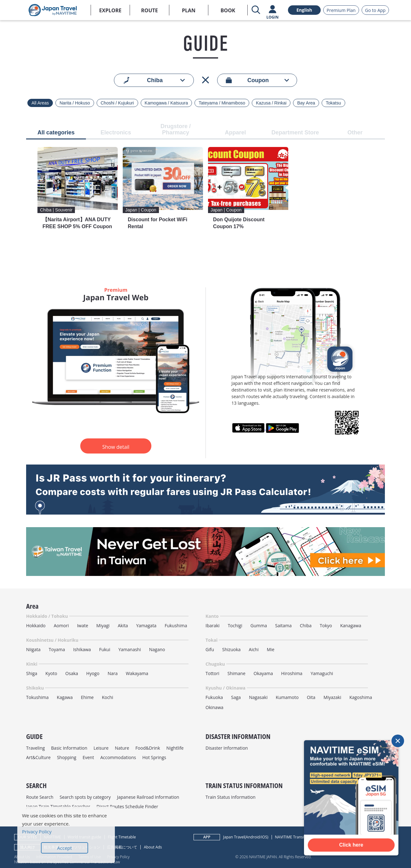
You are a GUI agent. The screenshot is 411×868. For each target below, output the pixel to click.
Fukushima (176, 626)
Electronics (116, 133)
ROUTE (149, 10)
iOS (264, 837)
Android (253, 837)
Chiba (306, 626)
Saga (236, 697)
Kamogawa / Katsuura (166, 103)
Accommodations (118, 757)
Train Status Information (231, 797)
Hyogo (93, 673)
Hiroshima (292, 673)
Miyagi (103, 626)
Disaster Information (227, 748)
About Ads (153, 847)
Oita (311, 697)
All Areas (40, 103)
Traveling (35, 748)
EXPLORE (110, 10)
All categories (56, 133)
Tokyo (326, 626)
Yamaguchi (322, 673)
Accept (65, 848)
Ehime (87, 697)
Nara (113, 673)
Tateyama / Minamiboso (222, 103)
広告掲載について (122, 847)
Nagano (157, 649)
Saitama (283, 626)
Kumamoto (287, 697)
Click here (351, 845)
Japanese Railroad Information (148, 797)
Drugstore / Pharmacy (176, 130)
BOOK (228, 10)
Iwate (83, 626)
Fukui (105, 649)
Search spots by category (85, 797)
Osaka (72, 673)
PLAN (189, 10)
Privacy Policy (118, 857)
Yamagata (146, 626)
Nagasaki (258, 697)
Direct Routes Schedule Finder (127, 806)
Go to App (375, 10)
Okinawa (214, 707)
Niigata (33, 649)
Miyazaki (332, 697)
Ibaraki (213, 626)
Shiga (32, 673)
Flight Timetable (122, 837)
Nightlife (175, 748)
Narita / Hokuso (75, 103)
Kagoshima (361, 697)
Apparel (235, 133)
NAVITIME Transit (290, 837)
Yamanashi (130, 649)
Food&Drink (148, 748)
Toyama (57, 649)
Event (88, 757)
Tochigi (235, 626)
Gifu (210, 649)
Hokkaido (36, 626)
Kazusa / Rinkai (271, 103)
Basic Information (69, 748)
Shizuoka (231, 649)
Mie (271, 649)
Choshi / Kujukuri (117, 103)
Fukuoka (214, 697)
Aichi (254, 649)
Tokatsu (333, 103)
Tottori (212, 673)
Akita (123, 626)
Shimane (236, 673)
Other (355, 133)
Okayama (263, 673)
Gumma (259, 626)
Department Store (295, 133)
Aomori (61, 626)
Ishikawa (82, 649)
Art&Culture (38, 757)
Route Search (40, 797)
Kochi (108, 697)
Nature (122, 748)
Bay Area (306, 103)
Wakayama (137, 673)
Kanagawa (351, 626)
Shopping (67, 757)
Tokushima (37, 697)
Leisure (101, 748)
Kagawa (65, 697)
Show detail (116, 447)
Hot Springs (154, 757)
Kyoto (51, 673)
